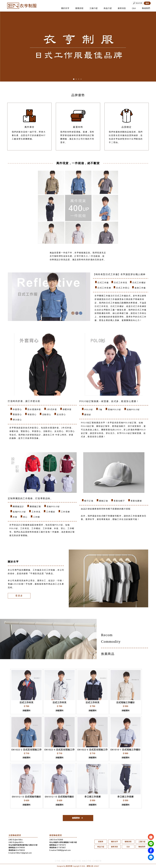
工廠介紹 (93, 8)
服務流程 (79, 8)
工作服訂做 (97, 861)
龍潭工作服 (76, 861)
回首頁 (101, 842)
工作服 (57, 861)
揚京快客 (69, 866)
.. (86, 866)
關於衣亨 (65, 8)
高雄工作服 (86, 861)
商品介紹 (108, 8)
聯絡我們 (146, 8)
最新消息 (122, 8)
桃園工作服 (66, 861)
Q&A (134, 8)
